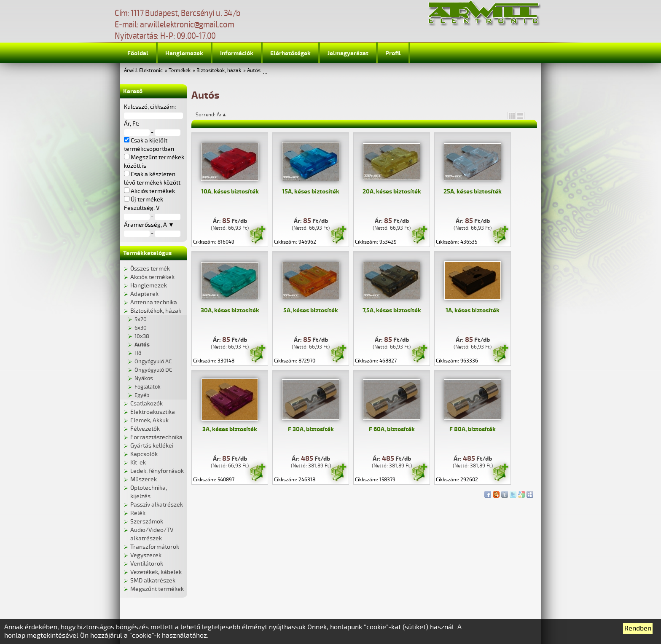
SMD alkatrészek (153, 581)
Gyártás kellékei (152, 446)
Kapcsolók (144, 454)
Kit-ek (138, 463)
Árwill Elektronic (143, 71)
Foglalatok (148, 387)
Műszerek (144, 479)
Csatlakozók (146, 404)
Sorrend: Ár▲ (217, 115)
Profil (393, 53)
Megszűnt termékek (157, 589)
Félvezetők (145, 429)
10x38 (142, 336)
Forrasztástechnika (156, 437)
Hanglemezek (184, 53)
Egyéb (142, 395)
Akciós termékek (152, 277)
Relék (138, 513)
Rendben (638, 628)
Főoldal (138, 53)
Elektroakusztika (153, 412)
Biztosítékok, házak (219, 71)
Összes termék (150, 269)
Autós (254, 71)
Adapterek (144, 294)
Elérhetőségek (290, 53)
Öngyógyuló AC (153, 362)
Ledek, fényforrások (157, 471)
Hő (138, 353)
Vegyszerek (146, 555)
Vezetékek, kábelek (156, 572)
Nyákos (144, 378)
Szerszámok (147, 522)
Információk (237, 53)
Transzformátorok (155, 547)
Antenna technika (154, 302)
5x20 (141, 319)
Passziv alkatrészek (157, 505)
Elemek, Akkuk (149, 420)
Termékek (180, 71)
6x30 (141, 328)
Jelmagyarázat (348, 53)
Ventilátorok (147, 564)
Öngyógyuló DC (153, 370)
